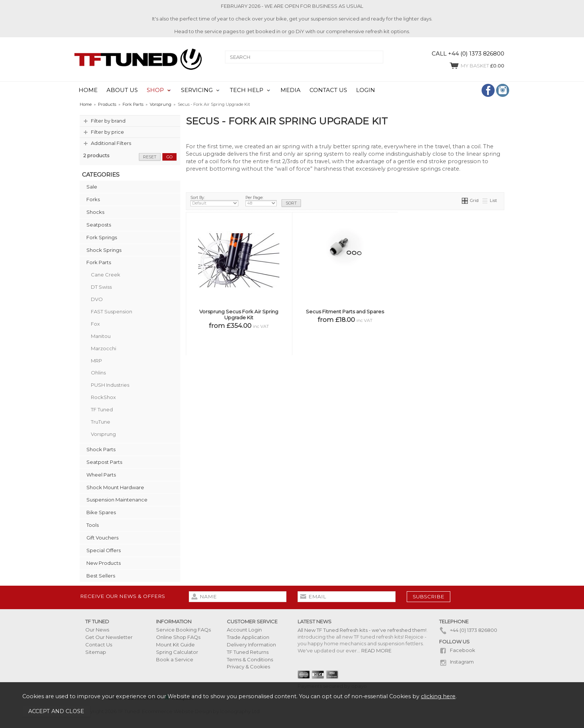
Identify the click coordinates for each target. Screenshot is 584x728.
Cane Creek (106, 275)
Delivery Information (251, 645)
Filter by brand (108, 121)
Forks (93, 199)
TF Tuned (102, 409)
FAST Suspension (112, 311)
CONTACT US (328, 90)
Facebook (457, 650)
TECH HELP (247, 90)
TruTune (101, 422)
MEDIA (291, 90)
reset (150, 157)
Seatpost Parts (104, 462)
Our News (97, 630)
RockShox (103, 397)
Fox (95, 324)
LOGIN (366, 90)
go (169, 157)
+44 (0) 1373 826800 (468, 630)
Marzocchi (104, 348)
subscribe (429, 596)
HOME (88, 90)
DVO (97, 299)
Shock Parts (101, 449)
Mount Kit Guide (175, 645)
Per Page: (261, 201)
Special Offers (104, 550)
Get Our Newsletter (109, 637)
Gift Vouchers (102, 538)
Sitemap (96, 652)
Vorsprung (103, 434)
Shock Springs (104, 250)
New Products (104, 563)
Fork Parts (99, 262)
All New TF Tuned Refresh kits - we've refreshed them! (362, 630)
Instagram (456, 662)
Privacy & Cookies (248, 667)
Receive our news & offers (123, 596)
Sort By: (214, 201)
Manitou (101, 336)
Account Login (244, 630)
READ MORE (376, 651)
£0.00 (477, 66)
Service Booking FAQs (183, 630)
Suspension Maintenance (117, 500)
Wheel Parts (101, 475)
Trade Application (248, 637)
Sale (92, 187)
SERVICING (197, 90)
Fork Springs (102, 237)
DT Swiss (101, 287)
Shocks (95, 212)
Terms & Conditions (250, 659)
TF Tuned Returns (248, 652)
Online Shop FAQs (178, 637)
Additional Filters (111, 143)
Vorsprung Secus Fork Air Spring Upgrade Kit (239, 314)
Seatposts (99, 225)
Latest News (315, 621)
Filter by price (107, 132)
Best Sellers (101, 576)
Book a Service (175, 659)
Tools (93, 525)
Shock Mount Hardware (115, 487)
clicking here (438, 696)
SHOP (155, 90)
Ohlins (98, 373)
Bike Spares (101, 512)
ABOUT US (122, 90)
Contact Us (99, 645)
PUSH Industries (110, 385)
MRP (96, 361)
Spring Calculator (177, 652)
